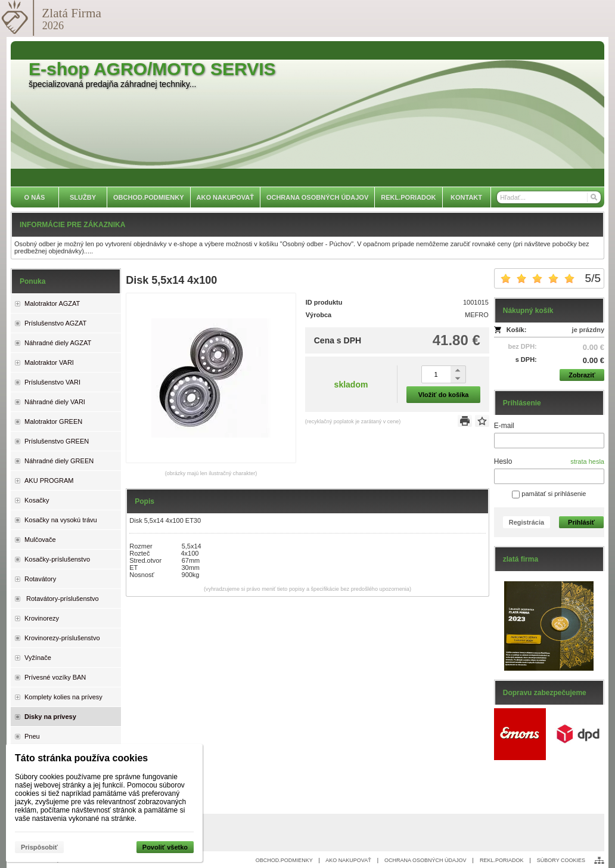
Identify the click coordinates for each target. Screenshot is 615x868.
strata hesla (587, 461)
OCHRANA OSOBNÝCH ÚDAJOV (425, 860)
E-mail (504, 426)
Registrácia (527, 522)
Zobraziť (582, 375)
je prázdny (588, 330)
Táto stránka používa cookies (81, 758)
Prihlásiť (581, 522)
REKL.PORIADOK (502, 860)
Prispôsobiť (39, 847)
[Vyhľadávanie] (549, 197)
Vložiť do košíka (444, 395)
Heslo (503, 461)
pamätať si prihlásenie (549, 494)
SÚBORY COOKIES (561, 860)
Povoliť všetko (165, 847)
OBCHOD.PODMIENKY (284, 860)
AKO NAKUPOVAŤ (348, 860)
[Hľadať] (593, 197)
